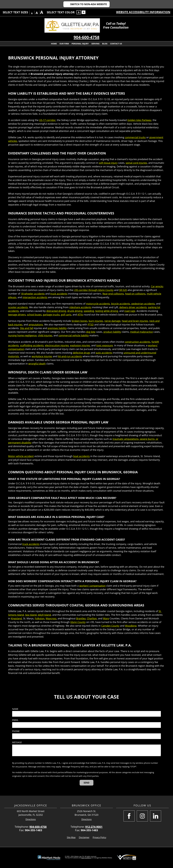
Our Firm (64, 44)
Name (15, 709)
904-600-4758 (87, 37)
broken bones (80, 321)
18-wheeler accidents (33, 294)
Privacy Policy (99, 837)
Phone (16, 731)
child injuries (45, 335)
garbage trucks (51, 315)
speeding (89, 311)
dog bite (91, 332)
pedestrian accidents (143, 304)
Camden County (110, 626)
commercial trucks (135, 137)
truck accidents (59, 294)
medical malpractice (142, 332)
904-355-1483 (33, 830)
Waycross (51, 618)
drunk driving (75, 311)
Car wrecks (157, 286)
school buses (34, 315)
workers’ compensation (92, 586)
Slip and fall (27, 328)
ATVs (80, 315)
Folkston (40, 618)
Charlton (92, 618)
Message (17, 742)
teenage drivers (17, 315)
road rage (130, 311)
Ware (106, 618)
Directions (31, 819)
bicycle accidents (121, 304)
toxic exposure (105, 345)
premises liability (57, 328)
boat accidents (81, 456)
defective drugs (81, 353)
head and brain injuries (135, 321)
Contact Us (116, 44)
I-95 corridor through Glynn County (94, 290)
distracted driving (56, 311)
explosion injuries (80, 345)
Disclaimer (84, 837)
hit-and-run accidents (70, 356)
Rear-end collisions (113, 294)
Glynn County (78, 622)
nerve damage (112, 321)
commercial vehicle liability (74, 335)
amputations (36, 325)
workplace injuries (42, 356)
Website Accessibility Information (143, 12)
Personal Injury (80, 44)
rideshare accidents (80, 307)
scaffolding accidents (32, 345)
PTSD (91, 325)
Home (54, 44)
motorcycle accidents (98, 304)
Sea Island (31, 615)
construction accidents (138, 342)
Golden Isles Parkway (139, 120)
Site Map (71, 837)
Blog (105, 44)
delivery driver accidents (133, 307)
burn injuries (96, 321)
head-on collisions (135, 294)
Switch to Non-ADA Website (88, 4)
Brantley (81, 618)
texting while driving (107, 311)
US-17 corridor (47, 120)
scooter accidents (18, 307)
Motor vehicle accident (21, 456)
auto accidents (104, 353)
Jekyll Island (44, 615)
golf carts (66, 315)
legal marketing (86, 858)
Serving (95, 44)
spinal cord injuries (136, 163)
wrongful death (37, 364)
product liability (112, 332)
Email (15, 720)
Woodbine (131, 626)
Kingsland (16, 618)
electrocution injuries (57, 345)
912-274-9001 (94, 827)
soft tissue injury (108, 163)
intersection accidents (35, 297)
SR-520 (123, 290)
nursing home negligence (22, 335)
